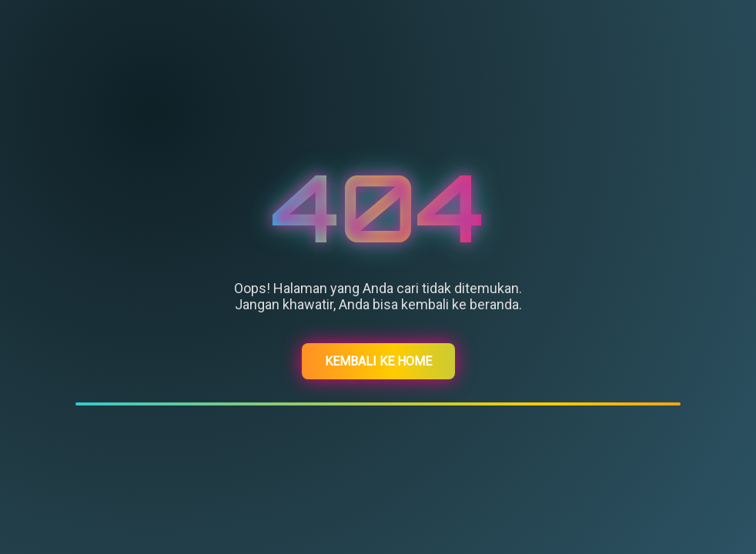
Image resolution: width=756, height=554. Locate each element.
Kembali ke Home (378, 361)
